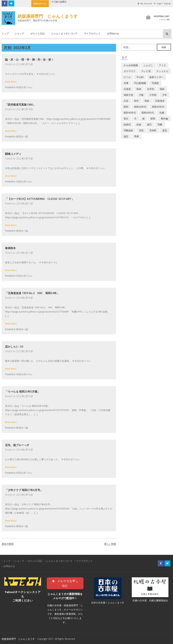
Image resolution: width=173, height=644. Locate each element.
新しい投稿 (110, 544)
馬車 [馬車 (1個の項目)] (137, 136)
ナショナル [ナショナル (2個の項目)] (162, 71)
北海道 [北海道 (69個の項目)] (127, 89)
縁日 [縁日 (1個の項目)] (149, 124)
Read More (11, 82)
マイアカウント (92, 33)
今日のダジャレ (24, 87)
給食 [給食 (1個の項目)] (139, 124)
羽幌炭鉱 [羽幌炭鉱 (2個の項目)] (128, 130)
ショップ (19, 33)
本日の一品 (22, 136)
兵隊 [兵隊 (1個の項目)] (126, 83)
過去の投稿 (8, 544)
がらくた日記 (38, 33)
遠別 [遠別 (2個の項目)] (165, 130)
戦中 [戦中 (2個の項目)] (137, 101)
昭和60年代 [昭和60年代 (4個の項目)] (148, 113)
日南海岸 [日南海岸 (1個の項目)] (160, 101)
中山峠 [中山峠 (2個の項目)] (140, 77)
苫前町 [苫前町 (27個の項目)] (153, 130)
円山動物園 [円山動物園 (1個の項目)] (140, 83)
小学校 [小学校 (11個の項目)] (153, 95)
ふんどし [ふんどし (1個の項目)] (148, 65)
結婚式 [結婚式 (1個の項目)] (127, 124)
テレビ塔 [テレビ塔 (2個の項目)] (146, 71)
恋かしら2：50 (14, 347)
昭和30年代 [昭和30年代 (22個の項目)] (158, 107)
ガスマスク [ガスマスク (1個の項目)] (130, 71)
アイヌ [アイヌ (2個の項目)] (162, 65)
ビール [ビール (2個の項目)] (127, 77)
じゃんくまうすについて (64, 33)
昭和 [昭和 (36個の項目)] (126, 107)
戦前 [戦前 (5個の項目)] (147, 101)
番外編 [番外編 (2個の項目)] (164, 119)
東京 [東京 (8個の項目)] (126, 119)
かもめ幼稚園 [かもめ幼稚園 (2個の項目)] (131, 65)
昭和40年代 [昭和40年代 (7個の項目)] (130, 113)
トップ (5, 33)
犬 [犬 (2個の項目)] (135, 119)
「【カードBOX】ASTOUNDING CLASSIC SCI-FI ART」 (40, 199)
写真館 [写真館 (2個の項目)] (155, 83)
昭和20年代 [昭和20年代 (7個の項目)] (140, 107)
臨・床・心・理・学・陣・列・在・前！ (29, 60)
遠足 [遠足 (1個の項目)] (126, 136)
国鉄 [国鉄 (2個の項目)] (162, 89)
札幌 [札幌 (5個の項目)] (162, 113)
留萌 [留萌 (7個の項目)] (153, 119)
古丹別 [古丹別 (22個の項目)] (151, 89)
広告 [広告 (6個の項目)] (126, 101)
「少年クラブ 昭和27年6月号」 (24, 490)
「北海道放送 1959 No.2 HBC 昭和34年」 (32, 293)
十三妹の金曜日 (59, 2)
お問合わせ (113, 33)
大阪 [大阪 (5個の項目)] (141, 95)
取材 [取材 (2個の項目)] (139, 89)
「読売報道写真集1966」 (20, 105)
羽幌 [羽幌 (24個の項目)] (160, 124)
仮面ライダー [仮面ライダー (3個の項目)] (156, 77)
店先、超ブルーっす (17, 445)
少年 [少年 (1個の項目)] (165, 95)
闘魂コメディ (13, 154)
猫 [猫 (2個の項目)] (143, 119)
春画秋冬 (10, 248)
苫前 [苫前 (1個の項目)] (141, 130)
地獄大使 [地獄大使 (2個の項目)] (128, 95)
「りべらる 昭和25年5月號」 (23, 392)
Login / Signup (162, 3)
